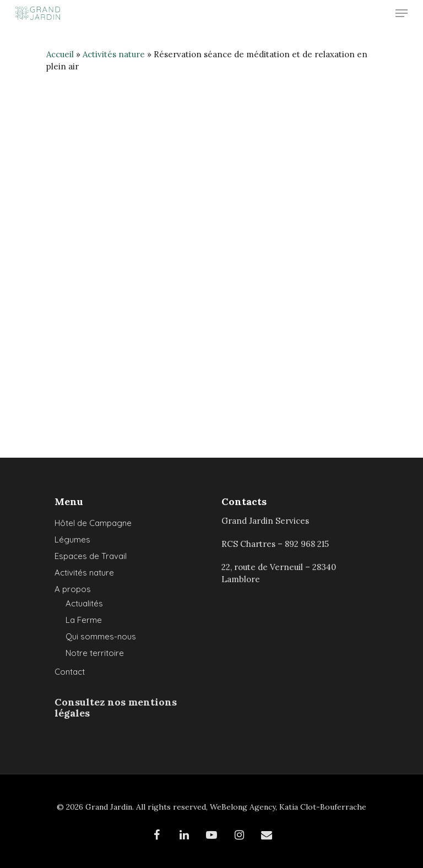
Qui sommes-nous (101, 636)
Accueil (60, 54)
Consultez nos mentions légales (116, 707)
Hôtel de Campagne (93, 523)
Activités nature (114, 54)
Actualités (84, 603)
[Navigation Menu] (402, 13)
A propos (73, 589)
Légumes (72, 539)
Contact (70, 672)
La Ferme (84, 620)
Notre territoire (95, 653)
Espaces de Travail (91, 556)
